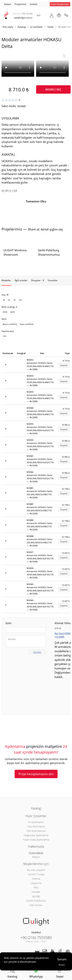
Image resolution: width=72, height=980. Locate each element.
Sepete (64, 365)
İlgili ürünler (21, 280)
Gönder (37, 652)
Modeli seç (53, 89)
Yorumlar (53, 280)
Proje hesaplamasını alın (36, 774)
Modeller (6, 280)
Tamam (62, 959)
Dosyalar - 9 (38, 280)
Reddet (62, 965)
